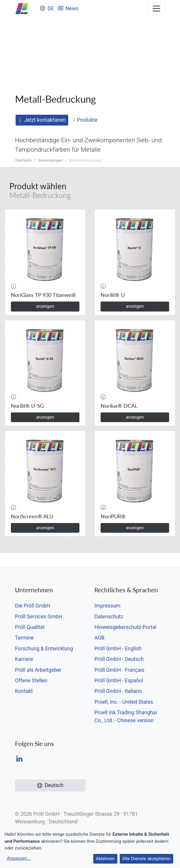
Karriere (24, 659)
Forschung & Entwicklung (44, 649)
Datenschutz (109, 617)
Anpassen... (19, 858)
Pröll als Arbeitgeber (38, 670)
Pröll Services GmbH (39, 617)
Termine (24, 638)
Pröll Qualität (30, 627)
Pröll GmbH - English (118, 649)
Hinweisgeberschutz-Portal (125, 627)
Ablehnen (105, 859)
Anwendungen (50, 160)
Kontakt (24, 691)
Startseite (23, 160)
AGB (99, 638)
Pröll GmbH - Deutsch (119, 659)
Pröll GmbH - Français (119, 670)
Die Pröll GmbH (32, 606)
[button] (14, 286)
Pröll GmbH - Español (119, 681)
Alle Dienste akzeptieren (146, 859)
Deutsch (50, 785)
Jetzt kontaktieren (42, 120)
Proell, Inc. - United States (124, 702)
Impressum (107, 606)
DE (47, 9)
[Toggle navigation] (156, 9)
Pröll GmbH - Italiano (118, 691)
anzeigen (45, 306)
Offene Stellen (31, 681)
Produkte (85, 120)
